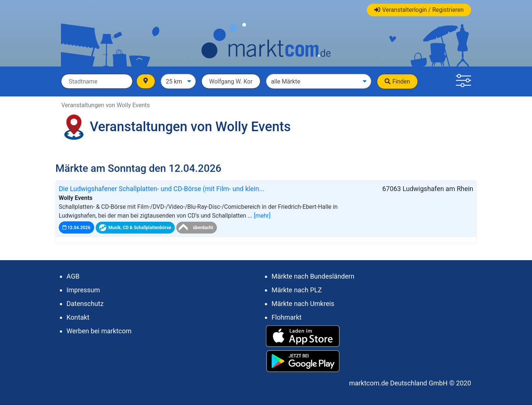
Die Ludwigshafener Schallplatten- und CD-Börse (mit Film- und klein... (161, 189)
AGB (73, 276)
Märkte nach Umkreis (303, 304)
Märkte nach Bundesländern (313, 276)
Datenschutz (85, 304)
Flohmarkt (287, 317)
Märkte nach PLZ (297, 290)
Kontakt (78, 317)
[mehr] (262, 216)
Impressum (83, 290)
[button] (463, 81)
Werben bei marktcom (99, 331)
